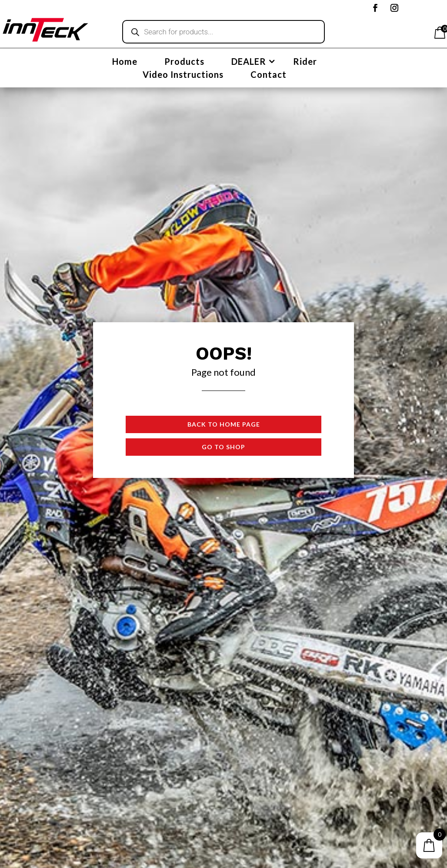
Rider (305, 62)
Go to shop (223, 447)
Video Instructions (183, 75)
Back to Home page (224, 424)
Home (125, 62)
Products (184, 62)
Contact (269, 75)
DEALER (249, 62)
